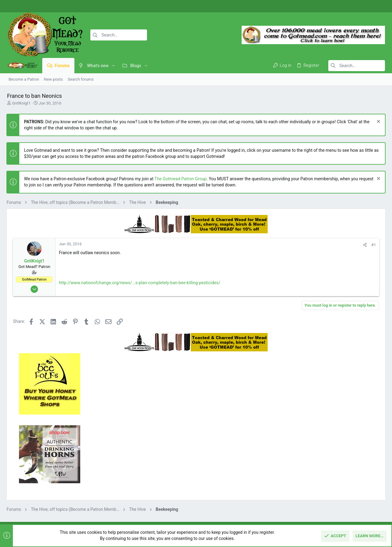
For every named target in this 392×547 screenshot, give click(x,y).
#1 (291, 245)
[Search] (115, 35)
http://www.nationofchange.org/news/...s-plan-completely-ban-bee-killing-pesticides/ (139, 283)
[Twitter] (378, 6)
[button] (113, 66)
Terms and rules (300, 513)
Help (350, 513)
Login (270, 460)
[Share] (283, 245)
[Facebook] (360, 6)
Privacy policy (330, 513)
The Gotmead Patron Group (180, 179)
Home (141, 460)
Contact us (145, 483)
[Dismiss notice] (378, 122)
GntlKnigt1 (20, 103)
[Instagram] (369, 6)
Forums (142, 471)
